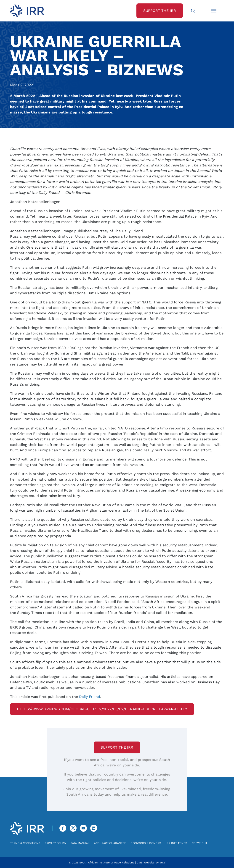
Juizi (162, 863)
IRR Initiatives (176, 843)
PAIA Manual (80, 843)
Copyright (199, 843)
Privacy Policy (56, 843)
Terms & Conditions (25, 843)
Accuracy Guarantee (110, 843)
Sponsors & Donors (146, 843)
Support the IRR (117, 747)
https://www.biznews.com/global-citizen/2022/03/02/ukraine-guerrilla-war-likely (102, 709)
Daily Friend (90, 697)
